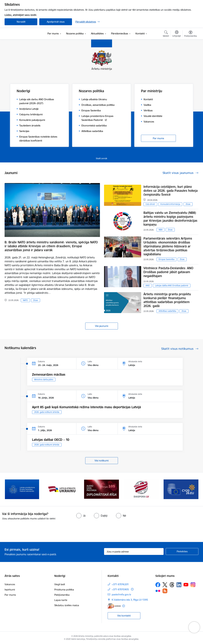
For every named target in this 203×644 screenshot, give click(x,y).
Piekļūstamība (62, 595)
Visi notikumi (101, 461)
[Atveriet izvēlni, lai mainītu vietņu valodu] (177, 34)
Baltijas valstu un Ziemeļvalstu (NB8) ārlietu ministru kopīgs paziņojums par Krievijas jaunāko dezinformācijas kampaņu (170, 219)
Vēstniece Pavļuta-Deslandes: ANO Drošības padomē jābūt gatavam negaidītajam (168, 272)
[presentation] (27, 530)
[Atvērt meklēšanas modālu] (166, 34)
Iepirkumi (10, 590)
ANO (148, 285)
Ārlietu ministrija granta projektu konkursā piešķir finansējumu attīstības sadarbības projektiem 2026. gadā (167, 300)
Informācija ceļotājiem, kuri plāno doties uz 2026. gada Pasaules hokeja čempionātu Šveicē (171, 191)
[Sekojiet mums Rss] (165, 591)
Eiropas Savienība (167, 259)
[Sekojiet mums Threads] (172, 585)
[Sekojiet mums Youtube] (186, 585)
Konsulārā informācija (170, 204)
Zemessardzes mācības (49, 374)
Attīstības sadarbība (167, 311)
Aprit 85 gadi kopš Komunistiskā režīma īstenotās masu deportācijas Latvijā (86, 407)
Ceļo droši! (150, 204)
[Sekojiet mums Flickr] (158, 591)
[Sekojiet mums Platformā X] (165, 585)
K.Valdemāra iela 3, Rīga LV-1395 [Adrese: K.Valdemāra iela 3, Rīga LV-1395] (130, 600)
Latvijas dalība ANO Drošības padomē (172, 285)
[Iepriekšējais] (12, 489)
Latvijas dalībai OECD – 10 (51, 440)
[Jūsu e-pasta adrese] (134, 551)
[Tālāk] (191, 489)
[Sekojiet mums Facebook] (158, 585)
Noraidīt (21, 22)
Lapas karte (61, 600)
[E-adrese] (114, 606)
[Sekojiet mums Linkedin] (179, 585)
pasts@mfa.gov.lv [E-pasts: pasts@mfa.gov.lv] (121, 594)
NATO (25, 300)
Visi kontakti (124, 616)
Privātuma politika (64, 590)
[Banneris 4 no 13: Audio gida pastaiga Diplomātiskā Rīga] (141, 489)
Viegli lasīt (60, 584)
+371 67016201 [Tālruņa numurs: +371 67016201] (120, 584)
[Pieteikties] (182, 551)
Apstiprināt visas (56, 22)
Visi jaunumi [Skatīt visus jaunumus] (102, 326)
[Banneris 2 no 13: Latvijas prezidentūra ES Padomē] (62, 489)
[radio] (81, 516)
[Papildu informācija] (132, 589)
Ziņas (36, 300)
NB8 (161, 230)
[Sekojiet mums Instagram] (193, 585)
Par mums (158, 138)
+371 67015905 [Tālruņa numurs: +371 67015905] (120, 589)
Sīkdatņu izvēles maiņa (67, 605)
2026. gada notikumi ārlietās (47, 412)
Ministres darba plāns (44, 379)
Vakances (10, 584)
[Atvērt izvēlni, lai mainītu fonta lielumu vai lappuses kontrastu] (190, 34)
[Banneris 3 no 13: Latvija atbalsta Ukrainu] (102, 489)
